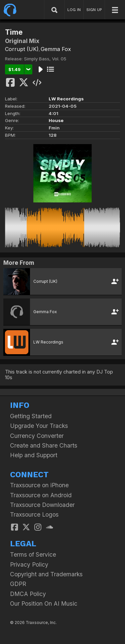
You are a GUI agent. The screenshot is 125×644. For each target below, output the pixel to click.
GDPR (18, 584)
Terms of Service (33, 554)
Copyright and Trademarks (46, 574)
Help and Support (34, 455)
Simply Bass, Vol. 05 (45, 59)
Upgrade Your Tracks (39, 426)
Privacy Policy (29, 564)
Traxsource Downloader (42, 505)
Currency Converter (37, 436)
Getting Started (31, 416)
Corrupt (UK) (22, 49)
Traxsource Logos (34, 514)
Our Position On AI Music (44, 603)
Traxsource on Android (41, 495)
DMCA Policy (28, 594)
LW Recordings (66, 99)
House (56, 120)
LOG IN (74, 10)
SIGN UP (94, 10)
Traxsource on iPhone (39, 485)
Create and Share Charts (44, 445)
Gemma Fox (56, 49)
